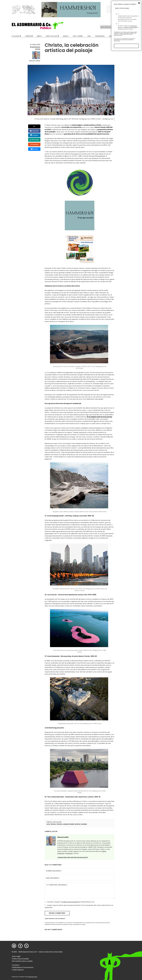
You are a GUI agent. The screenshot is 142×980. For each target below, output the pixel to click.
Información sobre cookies (22, 961)
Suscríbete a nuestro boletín (125, 933)
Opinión (28, 36)
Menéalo (34, 144)
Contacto (16, 965)
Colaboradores (18, 970)
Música (66, 36)
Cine (89, 36)
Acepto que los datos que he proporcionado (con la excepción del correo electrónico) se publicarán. (79, 906)
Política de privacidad (20, 959)
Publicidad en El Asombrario (23, 967)
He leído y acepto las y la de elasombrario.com (128, 956)
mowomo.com (32, 977)
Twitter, (104, 851)
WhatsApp (35, 140)
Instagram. (69, 853)
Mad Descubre (114, 36)
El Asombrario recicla (35, 48)
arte (48, 824)
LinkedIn (35, 135)
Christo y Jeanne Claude (65, 824)
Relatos (127, 36)
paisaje (84, 824)
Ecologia (15, 36)
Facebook (35, 131)
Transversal (100, 36)
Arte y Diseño (78, 36)
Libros (39, 36)
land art (78, 824)
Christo (53, 824)
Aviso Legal (16, 956)
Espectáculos (51, 36)
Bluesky (34, 149)
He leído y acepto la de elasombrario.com (70, 902)
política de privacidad (71, 902)
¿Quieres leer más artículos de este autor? (73, 857)
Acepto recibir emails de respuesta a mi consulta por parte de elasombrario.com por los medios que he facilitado (128, 947)
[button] (38, 26)
